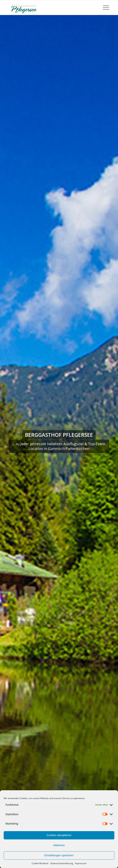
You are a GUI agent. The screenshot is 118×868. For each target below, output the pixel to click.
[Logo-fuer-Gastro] (49, 8)
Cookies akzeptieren (59, 835)
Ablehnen (59, 845)
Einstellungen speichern (59, 855)
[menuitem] (104, 8)
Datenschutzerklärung (62, 863)
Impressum (81, 863)
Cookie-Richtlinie (40, 863)
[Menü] (104, 8)
